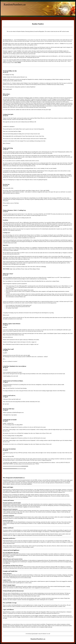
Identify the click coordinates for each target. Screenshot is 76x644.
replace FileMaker (18, 51)
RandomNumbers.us (15, 4)
